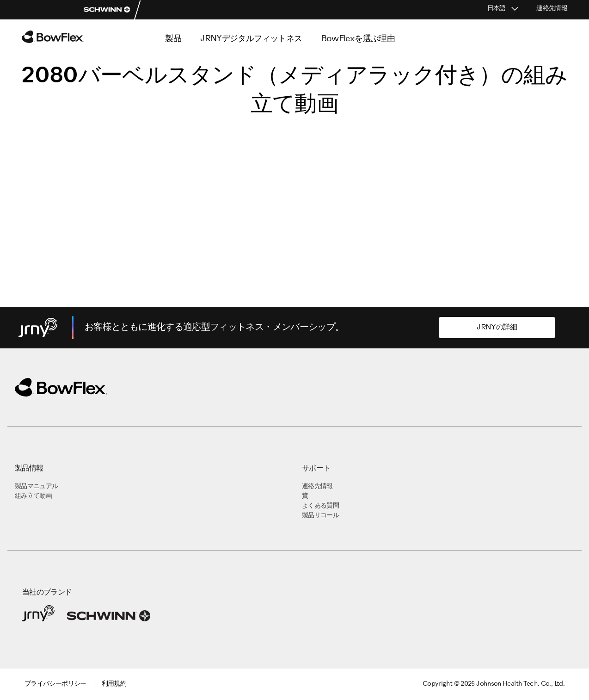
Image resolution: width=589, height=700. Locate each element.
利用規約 (114, 684)
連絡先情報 (552, 9)
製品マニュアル (37, 486)
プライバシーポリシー (55, 684)
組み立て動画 (33, 496)
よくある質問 (320, 506)
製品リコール (320, 516)
